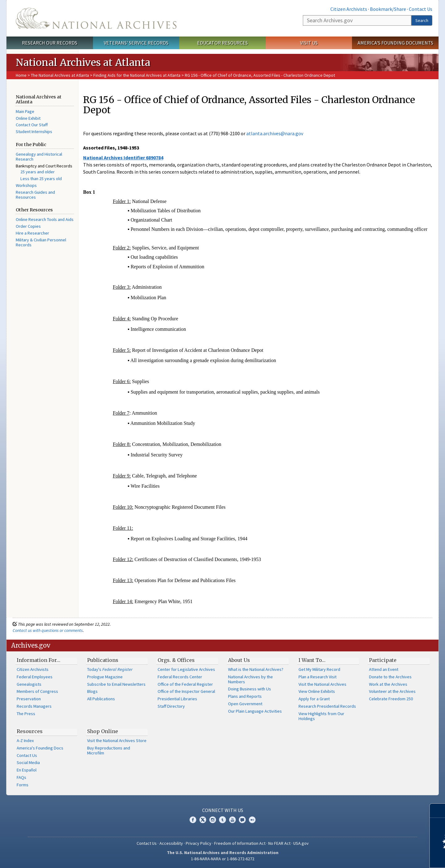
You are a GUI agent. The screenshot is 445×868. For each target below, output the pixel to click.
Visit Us (309, 43)
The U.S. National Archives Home (96, 18)
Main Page (25, 111)
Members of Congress (37, 691)
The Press (26, 714)
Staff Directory (171, 706)
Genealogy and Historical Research (39, 157)
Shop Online (103, 731)
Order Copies (28, 226)
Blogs (92, 691)
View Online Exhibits (317, 691)
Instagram (213, 820)
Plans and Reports (245, 696)
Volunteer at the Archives (392, 691)
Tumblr (222, 820)
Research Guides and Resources (35, 195)
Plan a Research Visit (318, 677)
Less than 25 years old (41, 179)
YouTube (232, 820)
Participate (383, 660)
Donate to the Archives (390, 677)
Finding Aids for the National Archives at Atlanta (137, 75)
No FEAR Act (279, 843)
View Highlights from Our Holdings (321, 716)
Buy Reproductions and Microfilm (109, 750)
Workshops (26, 185)
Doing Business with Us (250, 689)
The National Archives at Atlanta (60, 75)
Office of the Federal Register (185, 684)
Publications (103, 660)
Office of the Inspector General (186, 691)
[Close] (438, 811)
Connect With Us (223, 810)
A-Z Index (25, 741)
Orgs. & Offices (176, 660)
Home (21, 75)
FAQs (21, 777)
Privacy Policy (199, 843)
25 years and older (38, 172)
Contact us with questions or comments (48, 630)
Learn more (390, 857)
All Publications (101, 699)
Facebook (193, 820)
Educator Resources (222, 43)
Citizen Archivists (349, 9)
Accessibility (171, 843)
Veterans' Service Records (136, 43)
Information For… (38, 660)
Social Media (28, 762)
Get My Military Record (319, 669)
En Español (27, 770)
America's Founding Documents (395, 43)
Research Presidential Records (327, 706)
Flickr (252, 820)
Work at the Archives (388, 684)
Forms (23, 785)
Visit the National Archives (322, 684)
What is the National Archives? (256, 669)
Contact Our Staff (32, 125)
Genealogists (29, 684)
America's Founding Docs (40, 748)
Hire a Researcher (32, 233)
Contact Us (421, 9)
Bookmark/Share (388, 9)
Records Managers (34, 706)
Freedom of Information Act (240, 843)
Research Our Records (50, 43)
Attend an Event (384, 669)
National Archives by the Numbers (250, 679)
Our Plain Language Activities (255, 711)
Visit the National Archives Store (117, 741)
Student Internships (34, 132)
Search (422, 20)
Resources (30, 731)
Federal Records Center (180, 677)
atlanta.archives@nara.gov (275, 133)
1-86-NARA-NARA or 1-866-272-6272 (223, 859)
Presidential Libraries (177, 699)
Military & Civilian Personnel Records (41, 242)
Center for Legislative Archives (186, 669)
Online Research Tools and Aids (45, 219)
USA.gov (301, 843)
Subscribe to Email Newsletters (116, 684)
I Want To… (312, 660)
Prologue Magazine (105, 677)
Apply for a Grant (314, 699)
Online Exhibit (28, 118)
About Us (239, 660)
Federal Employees (35, 677)
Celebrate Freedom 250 (391, 699)
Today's (110, 669)
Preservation (29, 699)
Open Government (245, 704)
